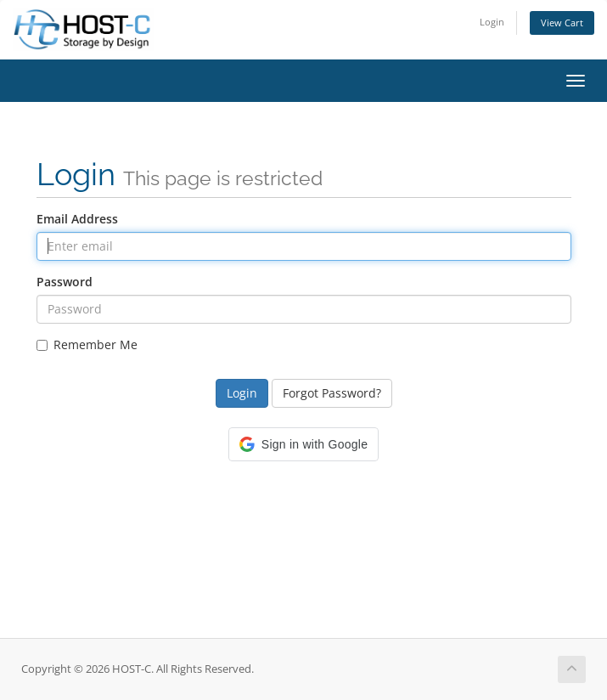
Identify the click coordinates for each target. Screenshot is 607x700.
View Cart (562, 23)
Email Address (77, 219)
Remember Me (87, 344)
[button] (303, 444)
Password (65, 282)
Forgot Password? (332, 393)
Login (492, 22)
